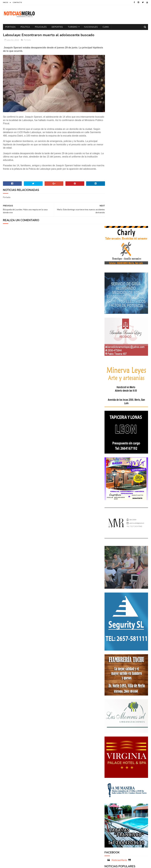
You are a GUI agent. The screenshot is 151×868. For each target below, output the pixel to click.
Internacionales (131, 774)
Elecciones (125, 764)
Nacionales (91, 27)
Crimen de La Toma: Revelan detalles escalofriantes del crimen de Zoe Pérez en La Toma (126, 705)
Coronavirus (112, 753)
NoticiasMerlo (119, 666)
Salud (139, 795)
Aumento (125, 748)
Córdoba (137, 748)
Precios (129, 789)
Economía (136, 758)
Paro (132, 779)
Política (135, 784)
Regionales (127, 795)
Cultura (141, 753)
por (108, 789)
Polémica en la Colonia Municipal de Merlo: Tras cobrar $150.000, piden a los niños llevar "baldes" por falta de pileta (126, 686)
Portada (11, 27)
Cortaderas (128, 753)
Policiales (41, 27)
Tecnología (126, 800)
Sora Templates (21, 864)
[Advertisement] (26, 839)
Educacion (111, 764)
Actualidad (111, 748)
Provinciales (112, 795)
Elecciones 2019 (113, 769)
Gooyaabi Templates (52, 864)
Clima (106, 27)
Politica (25, 27)
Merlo (109, 779)
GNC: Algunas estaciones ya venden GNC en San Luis (133, 720)
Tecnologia (111, 800)
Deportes (57, 27)
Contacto (17, 3)
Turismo (73, 27)
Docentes (123, 758)
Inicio (6, 3)
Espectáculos (113, 774)
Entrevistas (130, 769)
